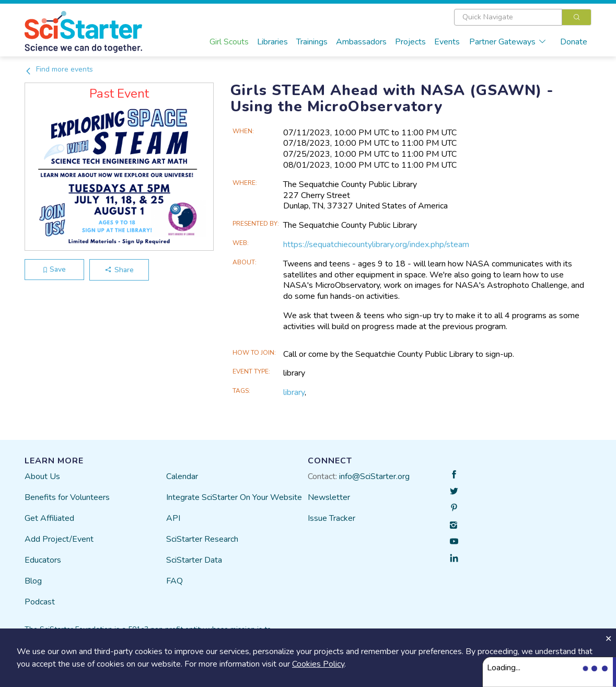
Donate (574, 42)
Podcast (40, 602)
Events (447, 42)
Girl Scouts (229, 42)
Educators (43, 560)
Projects (410, 42)
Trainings (312, 42)
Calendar (182, 476)
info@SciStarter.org (374, 476)
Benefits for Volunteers (67, 497)
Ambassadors (361, 42)
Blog (33, 581)
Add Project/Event (59, 539)
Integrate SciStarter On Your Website (234, 497)
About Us (42, 476)
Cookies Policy (318, 664)
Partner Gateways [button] (508, 42)
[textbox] (508, 17)
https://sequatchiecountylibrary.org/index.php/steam (376, 244)
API (173, 518)
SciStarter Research (202, 539)
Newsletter (329, 497)
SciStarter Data (194, 560)
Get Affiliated (49, 518)
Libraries (272, 42)
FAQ (175, 581)
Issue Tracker (332, 518)
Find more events (59, 69)
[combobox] (523, 17)
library (294, 392)
